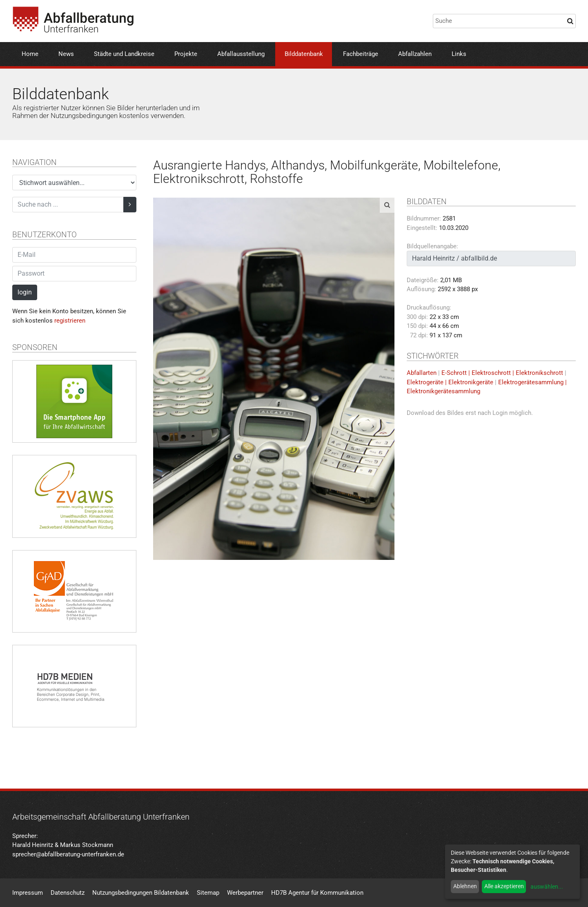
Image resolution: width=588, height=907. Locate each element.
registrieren (70, 321)
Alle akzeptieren (504, 886)
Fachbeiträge (361, 54)
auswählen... (547, 887)
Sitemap (208, 893)
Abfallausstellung (241, 54)
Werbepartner (245, 893)
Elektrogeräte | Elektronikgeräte (450, 382)
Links (459, 54)
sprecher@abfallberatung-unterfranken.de (68, 854)
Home (30, 54)
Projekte (186, 54)
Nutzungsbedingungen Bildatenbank (141, 893)
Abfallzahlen (415, 54)
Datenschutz (68, 893)
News (66, 54)
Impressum (28, 893)
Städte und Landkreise (124, 54)
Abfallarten (422, 373)
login (25, 292)
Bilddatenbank (304, 54)
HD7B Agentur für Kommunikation (317, 893)
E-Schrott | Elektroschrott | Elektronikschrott (502, 373)
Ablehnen (465, 886)
